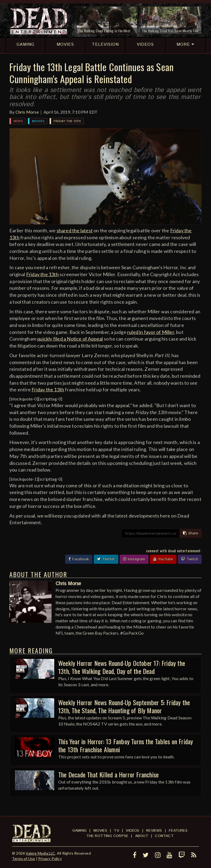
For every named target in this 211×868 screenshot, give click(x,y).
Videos (132, 831)
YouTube (163, 559)
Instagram (134, 559)
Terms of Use (24, 859)
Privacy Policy (50, 859)
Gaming (79, 831)
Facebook (79, 559)
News (18, 121)
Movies (38, 121)
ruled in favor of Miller (151, 332)
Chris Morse (27, 112)
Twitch (190, 559)
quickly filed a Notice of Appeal (70, 339)
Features (178, 831)
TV (116, 831)
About (142, 836)
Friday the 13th (67, 121)
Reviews (154, 831)
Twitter (106, 559)
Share (191, 533)
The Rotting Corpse (107, 836)
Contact (164, 836)
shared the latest (75, 230)
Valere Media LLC (40, 853)
